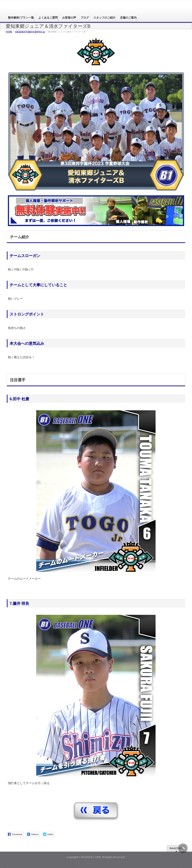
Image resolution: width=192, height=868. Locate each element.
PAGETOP (176, 848)
